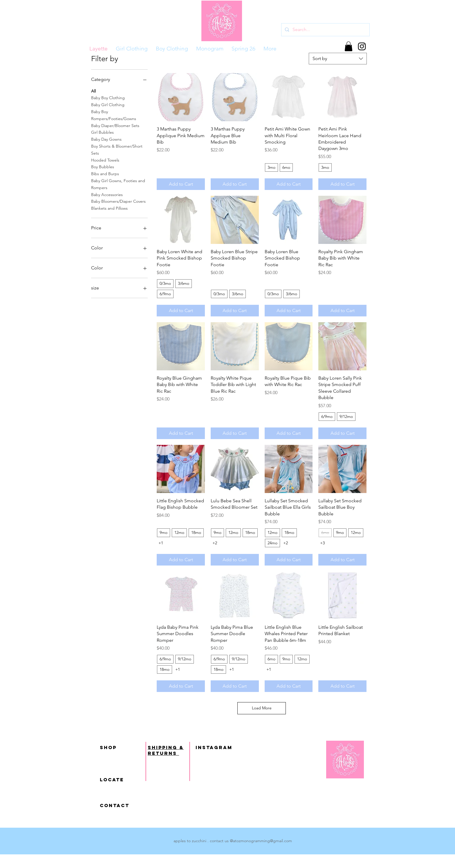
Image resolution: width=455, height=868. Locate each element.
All (93, 91)
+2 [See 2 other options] (215, 543)
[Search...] (325, 30)
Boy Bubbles (103, 166)
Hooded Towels (105, 160)
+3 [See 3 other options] (322, 543)
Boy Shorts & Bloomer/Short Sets (117, 149)
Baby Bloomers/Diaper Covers (118, 201)
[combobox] (338, 59)
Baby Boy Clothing (108, 97)
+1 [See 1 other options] (161, 543)
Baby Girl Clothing (108, 104)
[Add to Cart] (181, 184)
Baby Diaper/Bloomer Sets (115, 125)
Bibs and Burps (105, 173)
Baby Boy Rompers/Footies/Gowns (114, 115)
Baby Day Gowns (106, 139)
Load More (262, 708)
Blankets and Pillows (109, 208)
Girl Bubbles (102, 132)
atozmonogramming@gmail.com (262, 841)
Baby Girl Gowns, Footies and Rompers (118, 184)
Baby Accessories (107, 194)
